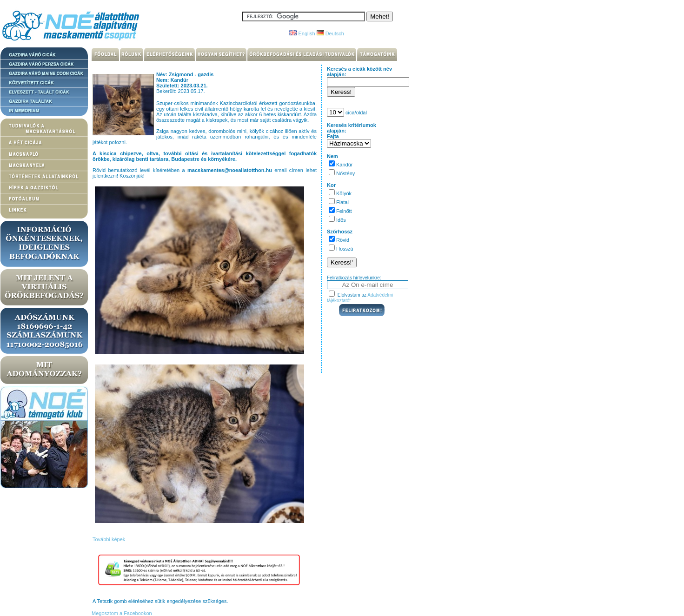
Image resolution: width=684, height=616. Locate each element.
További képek (109, 539)
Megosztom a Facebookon (121, 613)
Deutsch (330, 33)
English (302, 33)
